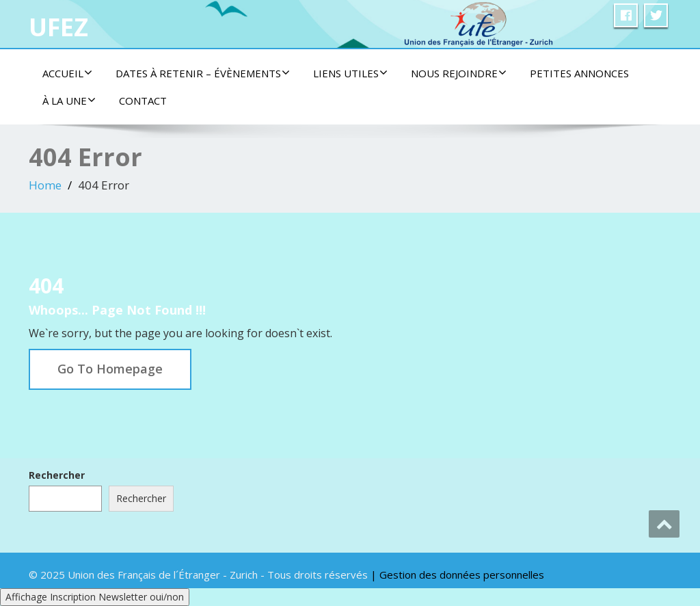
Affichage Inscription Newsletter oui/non (95, 597)
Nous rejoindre (459, 73)
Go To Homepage (110, 369)
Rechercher (57, 475)
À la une (69, 101)
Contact (143, 101)
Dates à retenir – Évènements (203, 73)
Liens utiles (350, 73)
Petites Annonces (579, 73)
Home (45, 185)
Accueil (67, 73)
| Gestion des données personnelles (457, 575)
